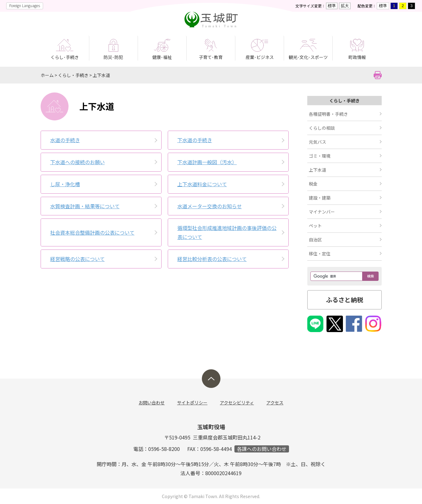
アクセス (275, 403)
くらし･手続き (65, 57)
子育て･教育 (211, 57)
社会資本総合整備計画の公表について (92, 232)
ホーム (47, 75)
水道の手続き (65, 140)
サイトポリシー (192, 403)
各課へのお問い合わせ (262, 449)
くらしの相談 (322, 128)
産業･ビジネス (260, 57)
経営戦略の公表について (78, 259)
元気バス (318, 142)
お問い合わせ (152, 403)
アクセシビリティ (237, 403)
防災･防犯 (113, 57)
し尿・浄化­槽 (65, 184)
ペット (315, 226)
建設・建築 (320, 198)
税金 (313, 184)
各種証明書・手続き (328, 114)
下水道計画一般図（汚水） (207, 162)
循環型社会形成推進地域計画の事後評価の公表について (227, 232)
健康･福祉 (162, 57)
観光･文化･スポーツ (308, 57)
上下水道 (101, 75)
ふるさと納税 (344, 300)
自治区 (315, 240)
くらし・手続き (73, 75)
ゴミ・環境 (320, 156)
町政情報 (357, 57)
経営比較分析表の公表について (212, 259)
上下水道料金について (202, 184)
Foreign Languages (25, 5)
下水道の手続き (195, 140)
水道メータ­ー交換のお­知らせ (210, 206)
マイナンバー (322, 212)
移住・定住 (320, 254)
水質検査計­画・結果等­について (85, 206)
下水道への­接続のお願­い (78, 162)
